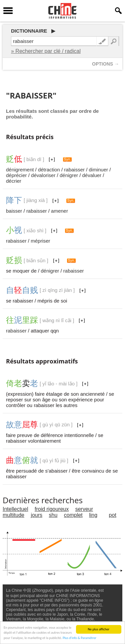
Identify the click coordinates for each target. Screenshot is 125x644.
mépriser (40, 241)
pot (113, 515)
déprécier (16, 175)
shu (53, 515)
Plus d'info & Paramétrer (79, 638)
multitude (13, 515)
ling (93, 515)
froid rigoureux (52, 509)
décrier (14, 181)
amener (59, 211)
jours (36, 515)
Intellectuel (15, 509)
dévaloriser (43, 175)
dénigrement (20, 170)
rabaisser (74, 170)
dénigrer (69, 175)
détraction (49, 170)
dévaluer (92, 175)
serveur (84, 509)
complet (73, 515)
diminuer (99, 170)
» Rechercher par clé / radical (46, 51)
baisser (14, 211)
